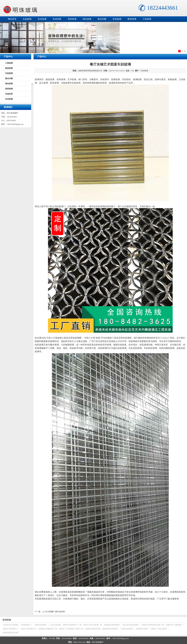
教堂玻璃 (132, 19)
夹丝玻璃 (42, 19)
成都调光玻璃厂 (142, 629)
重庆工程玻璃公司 (29, 629)
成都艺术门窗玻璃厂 (174, 625)
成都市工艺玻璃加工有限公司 (71, 629)
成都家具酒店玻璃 (93, 629)
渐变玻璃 (72, 19)
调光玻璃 (87, 19)
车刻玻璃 (117, 19)
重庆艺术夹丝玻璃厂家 (93, 625)
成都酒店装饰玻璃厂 (112, 625)
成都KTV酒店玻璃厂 (159, 629)
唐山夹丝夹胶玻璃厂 (131, 625)
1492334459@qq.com (15, 124)
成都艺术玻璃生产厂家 (72, 625)
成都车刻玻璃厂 (41, 625)
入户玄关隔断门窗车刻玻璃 (53, 612)
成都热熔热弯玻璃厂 (110, 629)
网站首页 (12, 19)
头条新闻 (27, 19)
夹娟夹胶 (57, 19)
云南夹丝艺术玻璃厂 (11, 625)
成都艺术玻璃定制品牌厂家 (153, 625)
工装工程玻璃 (55, 625)
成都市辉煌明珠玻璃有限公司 (90, 71)
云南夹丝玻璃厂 (127, 629)
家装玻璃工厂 (27, 625)
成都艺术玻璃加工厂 (11, 629)
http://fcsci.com (80, 642)
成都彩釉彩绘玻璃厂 (11, 633)
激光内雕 (102, 19)
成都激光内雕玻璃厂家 (48, 629)
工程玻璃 (147, 19)
